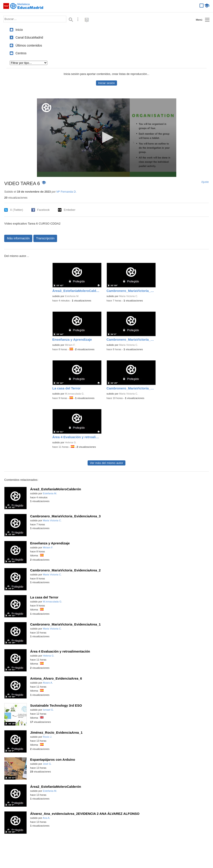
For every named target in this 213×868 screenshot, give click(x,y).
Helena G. (71, 442)
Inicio (19, 30)
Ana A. (46, 818)
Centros (21, 53)
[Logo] (46, 108)
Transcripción (45, 238)
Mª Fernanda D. (66, 192)
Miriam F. (70, 345)
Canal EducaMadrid (29, 37)
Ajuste (205, 182)
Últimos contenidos (29, 45)
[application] (107, 138)
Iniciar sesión (106, 83)
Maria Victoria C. (129, 296)
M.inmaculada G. (75, 394)
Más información (18, 238)
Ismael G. (48, 710)
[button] (106, 137)
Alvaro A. (48, 683)
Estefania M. (72, 296)
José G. (47, 764)
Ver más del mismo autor (106, 463)
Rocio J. (47, 737)
